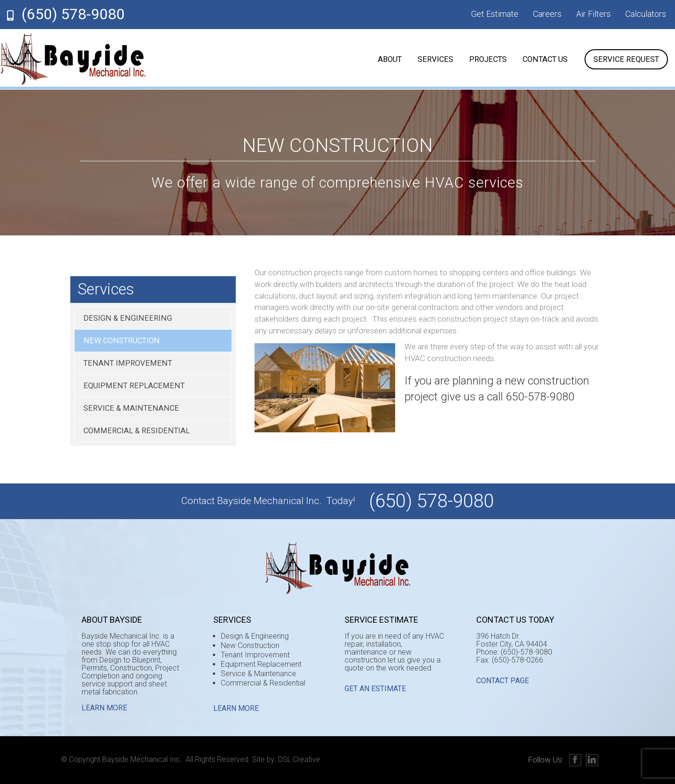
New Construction (122, 341)
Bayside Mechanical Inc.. (143, 759)
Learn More (104, 708)
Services (435, 59)
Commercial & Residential (137, 431)
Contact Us (545, 59)
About (390, 59)
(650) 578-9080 (73, 14)
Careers (547, 14)
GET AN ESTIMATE (375, 689)
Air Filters (593, 14)
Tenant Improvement (128, 363)
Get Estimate (495, 14)
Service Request (626, 59)
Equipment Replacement (134, 386)
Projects (488, 59)
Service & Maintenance (131, 408)
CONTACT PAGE (502, 681)
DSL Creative (299, 759)
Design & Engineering (128, 318)
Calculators (646, 14)
